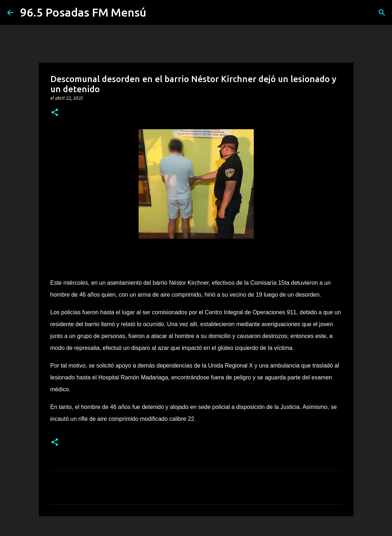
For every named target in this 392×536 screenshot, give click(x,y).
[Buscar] (382, 13)
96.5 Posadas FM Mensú (83, 12)
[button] (55, 113)
